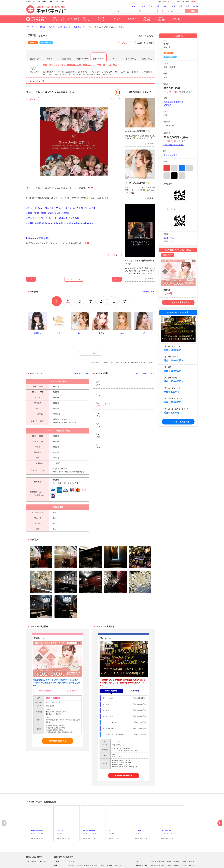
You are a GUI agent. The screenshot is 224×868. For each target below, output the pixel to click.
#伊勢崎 (65, 198)
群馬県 (43, 11)
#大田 (58, 198)
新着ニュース (79, 11)
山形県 (184, 846)
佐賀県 (79, 862)
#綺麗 (38, 208)
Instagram (167, 153)
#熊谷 (51, 198)
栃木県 (79, 850)
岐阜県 (72, 854)
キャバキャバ (31, 11)
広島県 (94, 858)
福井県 (177, 850)
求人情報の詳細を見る (58, 726)
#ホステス (78, 193)
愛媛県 (169, 858)
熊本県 (94, 862)
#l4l (69, 208)
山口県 (102, 858)
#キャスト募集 (56, 203)
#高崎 (37, 198)
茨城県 (72, 850)
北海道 (72, 846)
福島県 (192, 846)
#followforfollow (81, 208)
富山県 (161, 850)
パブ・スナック (32, 858)
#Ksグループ (51, 193)
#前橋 (44, 198)
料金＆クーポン (83, 43)
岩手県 (161, 846)
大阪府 (169, 854)
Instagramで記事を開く (38, 223)
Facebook (182, 153)
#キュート (32, 193)
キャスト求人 (131, 43)
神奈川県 (118, 850)
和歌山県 (193, 854)
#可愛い (30, 208)
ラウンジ (30, 865)
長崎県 (87, 862)
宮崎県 (109, 862)
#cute (41, 193)
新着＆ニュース (99, 43)
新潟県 (154, 850)
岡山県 (87, 858)
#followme (47, 208)
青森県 (154, 846)
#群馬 (29, 198)
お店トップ (34, 43)
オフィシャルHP (171, 139)
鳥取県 (72, 858)
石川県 (169, 850)
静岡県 (79, 854)
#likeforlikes (60, 208)
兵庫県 (177, 854)
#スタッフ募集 (72, 203)
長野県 (192, 850)
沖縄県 (126, 862)
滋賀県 (154, 854)
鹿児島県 (118, 862)
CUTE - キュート (64, 11)
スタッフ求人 (147, 43)
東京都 (109, 850)
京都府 (161, 854)
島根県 (79, 858)
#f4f (92, 208)
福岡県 (72, 862)
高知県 (177, 858)
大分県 (102, 862)
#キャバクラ (65, 193)
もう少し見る (91, 338)
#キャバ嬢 (90, 193)
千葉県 (102, 850)
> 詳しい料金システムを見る (174, 129)
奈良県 (184, 854)
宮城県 (169, 846)
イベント (115, 43)
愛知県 (87, 854)
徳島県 (154, 858)
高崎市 (52, 11)
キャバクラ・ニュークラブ (36, 846)
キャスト (50, 43)
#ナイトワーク (40, 203)
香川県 (161, 858)
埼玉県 (94, 850)
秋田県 (177, 846)
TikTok (174, 160)
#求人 (29, 203)
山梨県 (184, 850)
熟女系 (29, 862)
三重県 (94, 854)
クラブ (29, 850)
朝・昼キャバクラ (33, 854)
